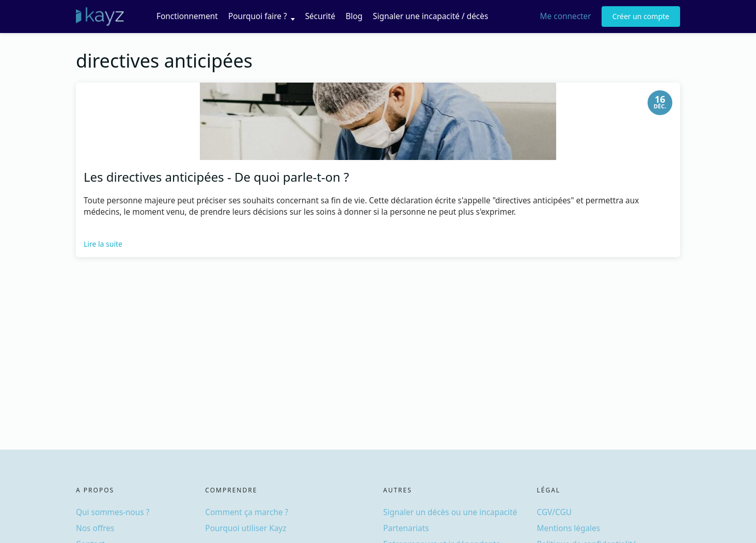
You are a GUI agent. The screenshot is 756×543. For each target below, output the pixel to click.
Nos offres (95, 528)
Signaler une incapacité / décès (430, 16)
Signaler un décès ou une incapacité (450, 512)
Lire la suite (103, 244)
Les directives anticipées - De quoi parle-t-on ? (216, 177)
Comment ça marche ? (247, 512)
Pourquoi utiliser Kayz (246, 528)
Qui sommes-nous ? (113, 512)
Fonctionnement (187, 16)
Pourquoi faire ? (258, 16)
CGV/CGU (554, 512)
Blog (354, 16)
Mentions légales (569, 528)
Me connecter (566, 16)
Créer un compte (641, 16)
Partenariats (406, 528)
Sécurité (320, 16)
